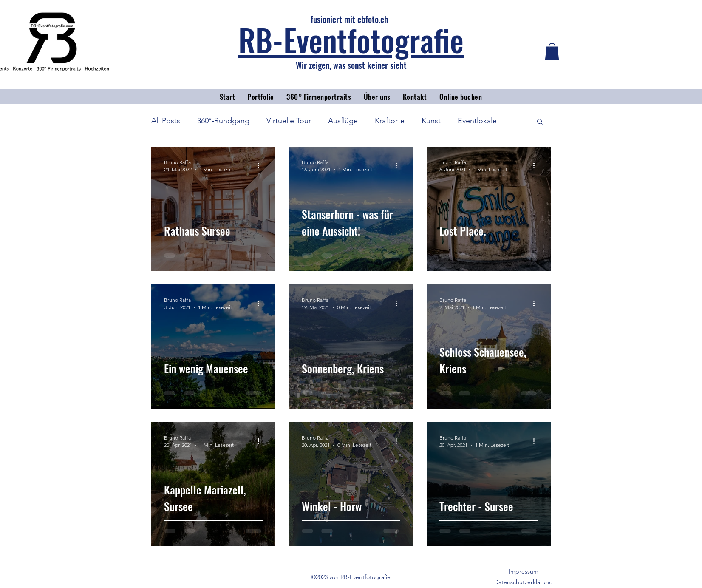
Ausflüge (343, 121)
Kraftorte (390, 121)
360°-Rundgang (223, 121)
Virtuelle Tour (289, 121)
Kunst (431, 121)
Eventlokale (477, 121)
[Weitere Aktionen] (261, 165)
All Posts (166, 121)
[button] (552, 52)
